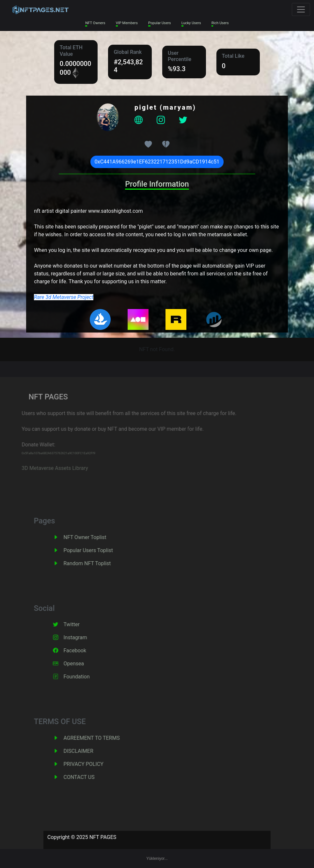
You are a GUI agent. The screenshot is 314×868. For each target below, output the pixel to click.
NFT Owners (95, 23)
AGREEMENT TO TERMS (101, 738)
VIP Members (127, 23)
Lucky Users (191, 23)
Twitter (81, 624)
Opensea (83, 664)
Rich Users (220, 23)
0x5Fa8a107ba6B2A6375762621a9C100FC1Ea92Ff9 (49, 453)
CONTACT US (89, 777)
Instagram (85, 637)
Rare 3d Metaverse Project (64, 297)
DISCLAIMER (88, 751)
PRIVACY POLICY (93, 764)
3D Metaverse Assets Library (45, 468)
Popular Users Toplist (98, 550)
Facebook (84, 651)
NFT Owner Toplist (94, 537)
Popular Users (160, 23)
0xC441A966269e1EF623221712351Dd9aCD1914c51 (157, 162)
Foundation (86, 677)
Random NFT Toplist (97, 563)
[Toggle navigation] (301, 9)
